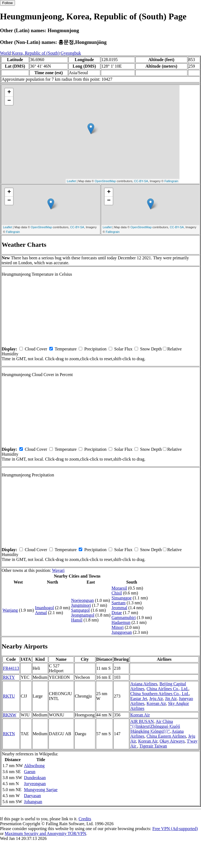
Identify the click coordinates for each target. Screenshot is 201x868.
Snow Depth (151, 349)
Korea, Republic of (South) (36, 53)
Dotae (117, 613)
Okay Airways (172, 741)
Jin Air (171, 699)
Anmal (41, 613)
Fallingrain (171, 181)
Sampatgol (80, 610)
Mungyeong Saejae (41, 790)
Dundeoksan (35, 778)
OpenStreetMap (105, 181)
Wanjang (10, 610)
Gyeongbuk (71, 53)
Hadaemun (121, 622)
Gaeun (30, 772)
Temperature (66, 349)
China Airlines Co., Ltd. (167, 689)
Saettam (118, 603)
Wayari (58, 570)
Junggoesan (122, 632)
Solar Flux (123, 349)
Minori (117, 627)
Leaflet (71, 181)
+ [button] (9, 92)
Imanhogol (45, 608)
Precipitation (95, 349)
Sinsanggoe (121, 598)
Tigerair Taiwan (153, 746)
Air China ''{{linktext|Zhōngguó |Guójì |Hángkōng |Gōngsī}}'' (155, 726)
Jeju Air (156, 699)
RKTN (9, 734)
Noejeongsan (83, 600)
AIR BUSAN (142, 721)
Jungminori (81, 605)
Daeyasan (32, 796)
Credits (85, 819)
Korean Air (156, 703)
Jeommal (119, 608)
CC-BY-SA (141, 181)
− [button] (9, 101)
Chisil (117, 593)
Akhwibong (34, 766)
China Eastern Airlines (166, 736)
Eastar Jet (139, 699)
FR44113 (11, 668)
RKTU (9, 696)
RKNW (10, 715)
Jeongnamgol (83, 615)
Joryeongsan (35, 784)
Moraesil (119, 588)
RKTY (9, 677)
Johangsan (33, 802)
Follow (7, 3)
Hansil (77, 620)
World (5, 53)
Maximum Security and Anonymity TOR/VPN (45, 834)
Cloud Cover (36, 349)
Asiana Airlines (144, 684)
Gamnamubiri (124, 618)
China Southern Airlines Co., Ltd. (160, 694)
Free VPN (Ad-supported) (175, 829)
